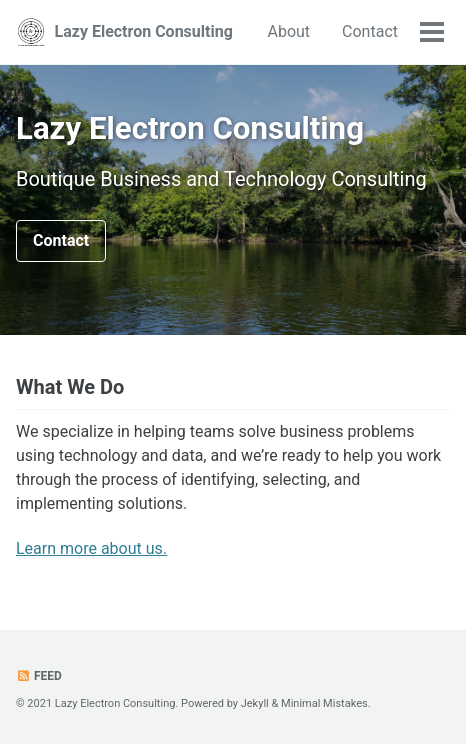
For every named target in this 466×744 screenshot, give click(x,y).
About (288, 31)
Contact (370, 31)
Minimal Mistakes (324, 703)
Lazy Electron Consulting (144, 31)
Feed (39, 676)
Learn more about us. (91, 548)
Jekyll (255, 703)
